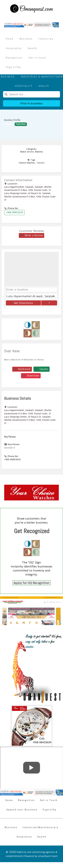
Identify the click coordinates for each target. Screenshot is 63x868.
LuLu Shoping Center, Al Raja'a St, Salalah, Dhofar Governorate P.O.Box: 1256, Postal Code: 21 (30, 196)
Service (41, 163)
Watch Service (27, 152)
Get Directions (23, 303)
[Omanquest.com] (32, 9)
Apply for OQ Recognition (32, 583)
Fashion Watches (27, 163)
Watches (39, 152)
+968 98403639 (14, 212)
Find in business (32, 103)
